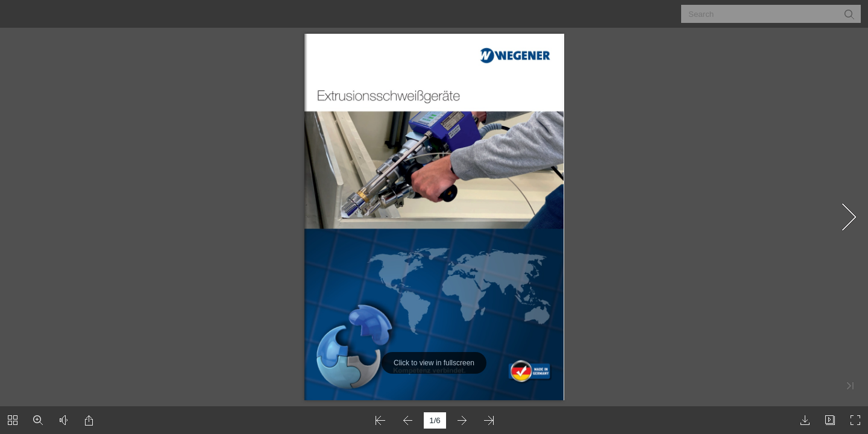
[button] (849, 14)
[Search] (763, 14)
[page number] (435, 420)
